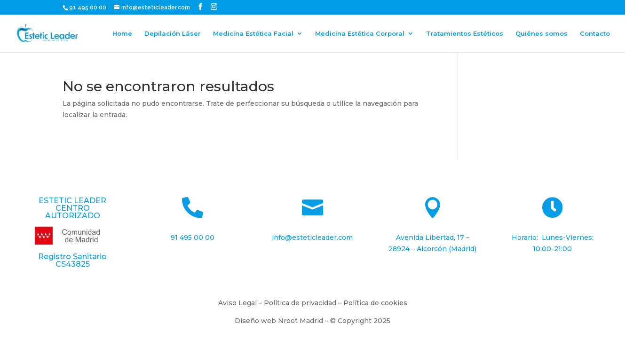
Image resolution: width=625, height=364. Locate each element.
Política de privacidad (300, 303)
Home (122, 34)
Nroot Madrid (301, 321)
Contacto (595, 34)
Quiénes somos (542, 34)
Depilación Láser (173, 34)
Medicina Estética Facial (253, 34)
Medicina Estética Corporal (360, 34)
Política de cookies (375, 303)
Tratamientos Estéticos (465, 34)
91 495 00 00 (88, 8)
